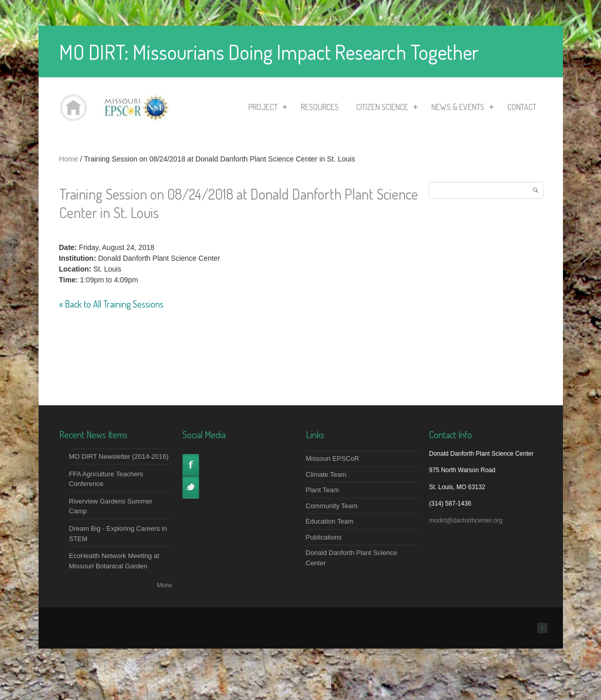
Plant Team (323, 490)
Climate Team (326, 474)
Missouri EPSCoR (333, 459)
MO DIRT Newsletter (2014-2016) (119, 456)
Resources (320, 107)
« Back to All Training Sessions (111, 304)
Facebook (191, 465)
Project (265, 109)
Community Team (332, 506)
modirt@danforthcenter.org (466, 520)
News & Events (459, 109)
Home (69, 159)
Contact (522, 107)
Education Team (330, 521)
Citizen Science (384, 109)
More (165, 585)
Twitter (191, 487)
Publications (324, 537)
